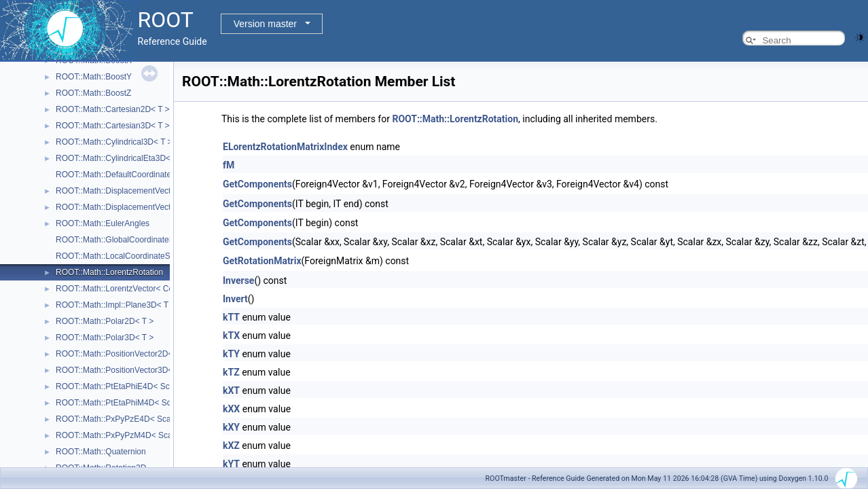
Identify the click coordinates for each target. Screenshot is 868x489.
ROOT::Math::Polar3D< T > (105, 338)
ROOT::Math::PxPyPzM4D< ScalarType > (131, 435)
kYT (231, 464)
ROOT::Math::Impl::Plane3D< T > (115, 305)
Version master (265, 24)
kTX (231, 336)
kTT (231, 317)
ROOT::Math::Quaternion (101, 452)
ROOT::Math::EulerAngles (103, 223)
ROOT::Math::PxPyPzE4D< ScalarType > (130, 419)
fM (229, 165)
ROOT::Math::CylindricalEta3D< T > (120, 158)
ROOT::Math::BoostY (94, 77)
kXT (231, 391)
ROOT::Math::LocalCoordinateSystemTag (130, 256)
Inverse (238, 280)
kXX (231, 409)
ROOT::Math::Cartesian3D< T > (113, 126)
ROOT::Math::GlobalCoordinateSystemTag (132, 240)
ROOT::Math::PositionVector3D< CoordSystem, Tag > (152, 370)
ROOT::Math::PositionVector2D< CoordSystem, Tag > (152, 354)
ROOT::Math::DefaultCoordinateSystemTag (133, 175)
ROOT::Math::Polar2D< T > (105, 321)
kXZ (231, 446)
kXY (231, 427)
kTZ (231, 372)
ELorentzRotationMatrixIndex (285, 147)
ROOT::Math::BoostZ (93, 93)
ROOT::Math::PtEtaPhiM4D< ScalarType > (132, 403)
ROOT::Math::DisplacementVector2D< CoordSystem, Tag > (163, 191)
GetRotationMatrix (262, 261)
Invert (235, 299)
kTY (231, 354)
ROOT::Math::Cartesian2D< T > (113, 109)
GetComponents (257, 184)
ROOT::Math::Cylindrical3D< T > (114, 142)
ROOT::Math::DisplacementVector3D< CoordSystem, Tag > (163, 207)
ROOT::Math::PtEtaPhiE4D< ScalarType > (132, 386)
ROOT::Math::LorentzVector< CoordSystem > (138, 289)
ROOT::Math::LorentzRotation (109, 272)
